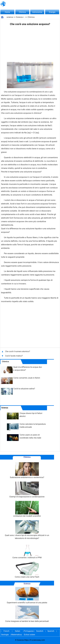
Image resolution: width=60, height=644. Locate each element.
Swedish (40, 631)
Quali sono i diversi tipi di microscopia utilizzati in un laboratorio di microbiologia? (27, 530)
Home (7, 12)
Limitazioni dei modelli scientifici (27, 509)
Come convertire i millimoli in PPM (27, 551)
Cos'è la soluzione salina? (24, 389)
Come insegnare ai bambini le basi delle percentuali (27, 614)
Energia (52, 12)
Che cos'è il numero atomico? (18, 351)
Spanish (51, 631)
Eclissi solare (29, 635)
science (10, 17)
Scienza (19, 17)
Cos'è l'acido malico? (14, 356)
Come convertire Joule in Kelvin (27, 378)
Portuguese (29, 631)
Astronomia (37, 12)
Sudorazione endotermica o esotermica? (27, 470)
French (6, 631)
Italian (18, 631)
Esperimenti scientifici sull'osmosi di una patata (27, 595)
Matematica (16, 635)
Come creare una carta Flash (27, 570)
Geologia (5, 635)
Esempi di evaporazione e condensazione (27, 490)
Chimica (22, 12)
